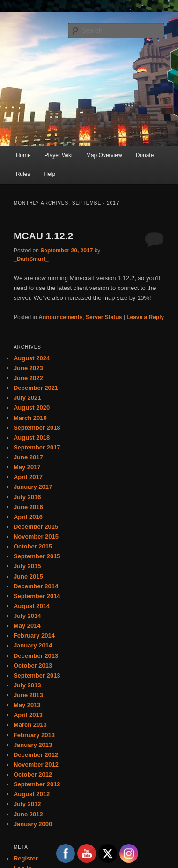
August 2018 (32, 438)
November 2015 (36, 537)
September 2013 (37, 675)
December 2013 (36, 656)
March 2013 (30, 725)
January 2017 (33, 487)
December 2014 (36, 586)
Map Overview (104, 155)
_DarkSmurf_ (31, 259)
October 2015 (33, 546)
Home (23, 155)
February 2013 (34, 735)
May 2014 (27, 626)
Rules (23, 174)
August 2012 (32, 794)
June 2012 (28, 814)
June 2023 (28, 368)
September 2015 (37, 556)
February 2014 (34, 636)
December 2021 (36, 388)
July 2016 (27, 497)
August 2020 (32, 407)
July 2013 (27, 685)
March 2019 (30, 418)
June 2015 (28, 576)
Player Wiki (59, 155)
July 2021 (27, 398)
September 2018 (37, 428)
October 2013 (33, 666)
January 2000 (33, 824)
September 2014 (37, 596)
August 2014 (32, 606)
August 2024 (32, 358)
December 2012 (36, 755)
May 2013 (27, 705)
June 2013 (28, 695)
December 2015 (36, 527)
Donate (145, 155)
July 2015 (27, 566)
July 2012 (27, 804)
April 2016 (28, 517)
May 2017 (27, 467)
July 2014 (27, 616)
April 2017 (28, 477)
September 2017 (37, 447)
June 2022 (28, 378)
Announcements (60, 317)
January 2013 (33, 745)
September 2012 (37, 784)
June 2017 (28, 457)
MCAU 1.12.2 (43, 236)
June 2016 (28, 507)
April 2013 (28, 715)
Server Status (104, 317)
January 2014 (33, 645)
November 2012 (36, 765)
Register (26, 858)
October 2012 (33, 774)
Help (49, 174)
